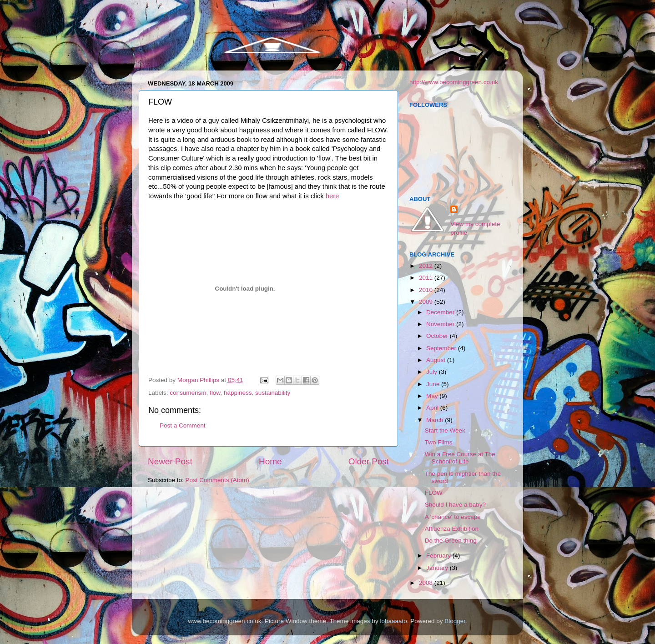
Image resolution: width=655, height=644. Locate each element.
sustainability (273, 393)
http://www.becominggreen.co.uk (454, 82)
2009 (427, 302)
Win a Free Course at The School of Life (460, 458)
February (439, 556)
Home (270, 461)
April (433, 408)
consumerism (188, 393)
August (437, 360)
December (441, 312)
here (333, 196)
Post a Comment (183, 425)
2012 (427, 266)
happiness (238, 393)
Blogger (455, 621)
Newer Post (170, 461)
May (433, 396)
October (438, 336)
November (441, 324)
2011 (427, 278)
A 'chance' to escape (453, 517)
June (434, 384)
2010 (427, 290)
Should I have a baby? (455, 505)
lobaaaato (393, 621)
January (438, 568)
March (436, 420)
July (433, 372)
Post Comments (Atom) (217, 480)
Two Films (439, 442)
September (442, 348)
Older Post (369, 461)
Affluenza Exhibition (452, 529)
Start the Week (445, 430)
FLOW (434, 493)
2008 (427, 583)
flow (215, 393)
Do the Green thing (451, 541)
